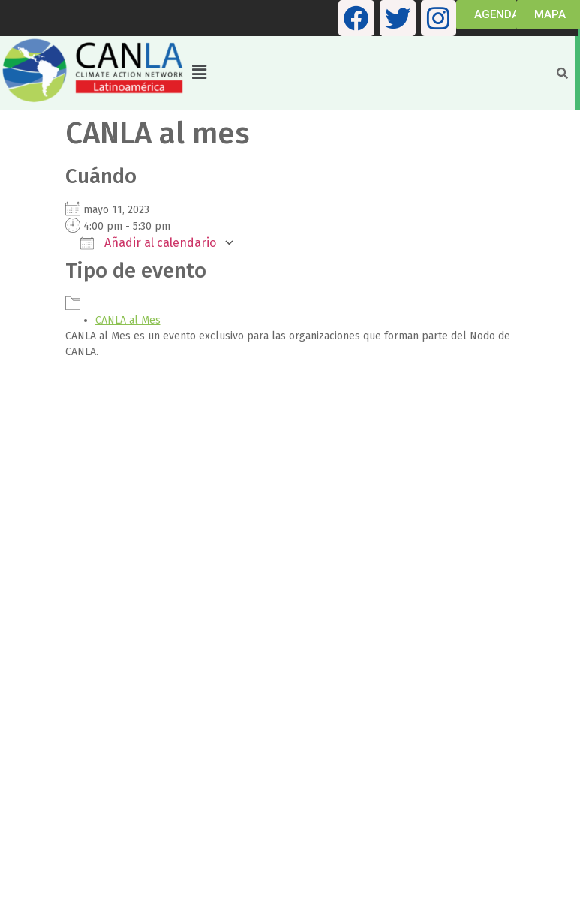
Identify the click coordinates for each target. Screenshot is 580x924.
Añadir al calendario (148, 243)
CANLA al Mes (128, 320)
